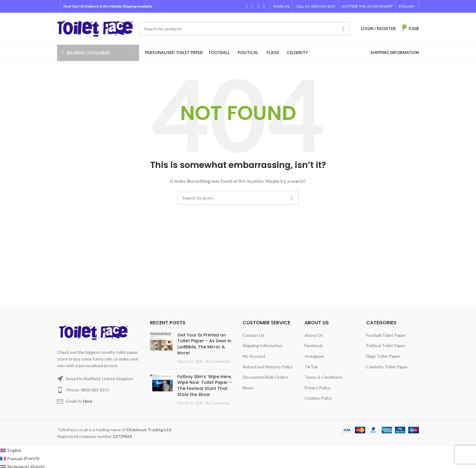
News (248, 388)
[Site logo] (95, 28)
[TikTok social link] (264, 6)
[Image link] (95, 332)
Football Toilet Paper (386, 335)
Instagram (314, 356)
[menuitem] (407, 6)
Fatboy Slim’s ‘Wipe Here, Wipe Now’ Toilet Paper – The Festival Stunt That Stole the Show (205, 386)
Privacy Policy (317, 388)
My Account (254, 356)
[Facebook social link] (247, 6)
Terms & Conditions (323, 377)
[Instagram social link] (258, 6)
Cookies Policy (318, 398)
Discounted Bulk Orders (265, 377)
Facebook (314, 345)
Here (88, 401)
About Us (314, 335)
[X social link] (252, 6)
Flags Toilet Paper (383, 356)
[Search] (245, 29)
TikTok (311, 367)
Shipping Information (262, 345)
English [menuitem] (14, 450)
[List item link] (99, 390)
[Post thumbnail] (161, 348)
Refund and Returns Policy (268, 367)
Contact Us (253, 335)
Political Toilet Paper (386, 345)
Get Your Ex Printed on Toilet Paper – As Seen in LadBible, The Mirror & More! (204, 344)
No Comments (218, 362)
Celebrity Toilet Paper (387, 367)
